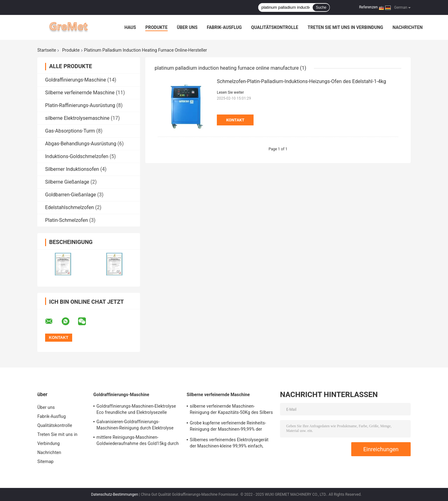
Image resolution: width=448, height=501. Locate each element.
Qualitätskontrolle (275, 27)
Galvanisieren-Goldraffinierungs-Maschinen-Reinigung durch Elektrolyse (135, 425)
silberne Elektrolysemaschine (77, 118)
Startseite (47, 50)
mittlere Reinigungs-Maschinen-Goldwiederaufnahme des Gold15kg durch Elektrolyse (138, 441)
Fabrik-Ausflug (224, 27)
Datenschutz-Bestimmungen (115, 494)
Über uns (187, 27)
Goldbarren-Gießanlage (70, 195)
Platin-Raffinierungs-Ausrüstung (80, 105)
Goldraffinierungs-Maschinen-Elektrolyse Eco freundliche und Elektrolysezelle (136, 409)
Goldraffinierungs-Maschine (76, 80)
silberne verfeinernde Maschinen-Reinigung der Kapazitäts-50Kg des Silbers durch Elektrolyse (231, 410)
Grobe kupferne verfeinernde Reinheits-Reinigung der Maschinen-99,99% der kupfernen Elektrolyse (228, 427)
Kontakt (235, 120)
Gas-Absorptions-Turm (70, 131)
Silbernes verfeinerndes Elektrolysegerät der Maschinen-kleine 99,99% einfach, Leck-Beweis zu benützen (229, 444)
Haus (130, 27)
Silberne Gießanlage (67, 182)
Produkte (156, 27)
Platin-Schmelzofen (67, 220)
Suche (321, 7)
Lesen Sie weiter (230, 92)
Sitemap (45, 461)
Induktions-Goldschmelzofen (77, 156)
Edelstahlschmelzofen (70, 207)
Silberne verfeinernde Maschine (80, 93)
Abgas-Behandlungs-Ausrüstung (81, 144)
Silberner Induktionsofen (72, 169)
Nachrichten (408, 27)
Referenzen (368, 7)
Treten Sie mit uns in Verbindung (345, 27)
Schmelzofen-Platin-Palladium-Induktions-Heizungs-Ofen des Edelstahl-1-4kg (301, 81)
